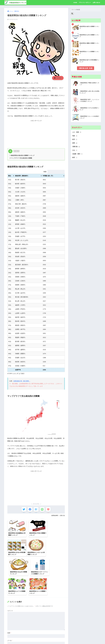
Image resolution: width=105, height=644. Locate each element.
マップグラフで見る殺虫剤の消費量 (21, 158)
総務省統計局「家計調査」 (22, 381)
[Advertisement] (36, 134)
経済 (75, 140)
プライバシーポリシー (85, 3)
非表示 (16, 151)
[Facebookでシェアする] (30, 509)
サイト (9, 630)
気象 (75, 136)
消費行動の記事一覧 (86, 68)
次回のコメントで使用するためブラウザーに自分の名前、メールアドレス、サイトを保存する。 (36, 637)
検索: (54, 172)
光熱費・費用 (78, 154)
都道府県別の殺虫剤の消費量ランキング (22, 155)
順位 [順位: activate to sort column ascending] (10, 176)
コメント (10, 592)
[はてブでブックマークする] (36, 509)
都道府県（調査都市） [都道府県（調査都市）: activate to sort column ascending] (22, 176)
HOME (75, 3)
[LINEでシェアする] (42, 509)
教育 (75, 158)
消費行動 (62, 515)
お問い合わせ (96, 3)
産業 (75, 143)
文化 (75, 151)
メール (10, 622)
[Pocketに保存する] (48, 509)
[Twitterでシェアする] (24, 509)
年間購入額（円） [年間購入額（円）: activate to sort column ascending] (48, 176)
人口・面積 (77, 132)
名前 (9, 614)
